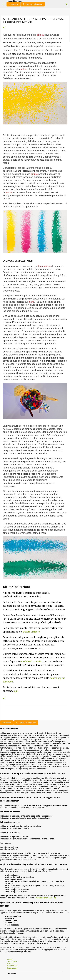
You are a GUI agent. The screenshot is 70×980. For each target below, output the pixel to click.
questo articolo (31, 632)
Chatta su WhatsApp (33, 4)
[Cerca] (67, 4)
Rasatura (11, 964)
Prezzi (10, 959)
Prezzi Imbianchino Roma (46, 898)
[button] (4, 28)
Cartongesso (12, 968)
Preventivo (13, 4)
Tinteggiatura (13, 961)
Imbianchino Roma (14, 1)
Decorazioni (12, 966)
